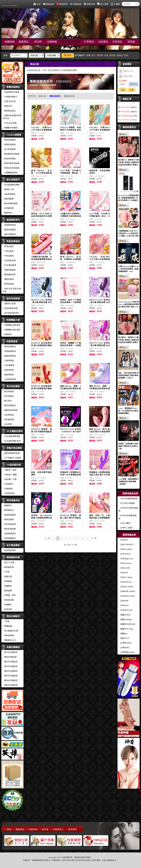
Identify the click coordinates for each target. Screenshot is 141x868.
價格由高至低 (69, 96)
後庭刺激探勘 (9, 515)
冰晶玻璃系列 (9, 534)
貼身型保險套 (9, 159)
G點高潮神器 (9, 194)
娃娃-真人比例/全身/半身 (12, 290)
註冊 (132, 90)
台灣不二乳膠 (125, 528)
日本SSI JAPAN (126, 587)
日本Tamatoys (125, 563)
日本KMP (123, 601)
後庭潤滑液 (8, 375)
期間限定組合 (9, 111)
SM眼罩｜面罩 (10, 470)
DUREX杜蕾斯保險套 (128, 517)
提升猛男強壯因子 (11, 313)
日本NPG (123, 540)
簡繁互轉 (89, 4)
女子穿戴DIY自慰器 (12, 458)
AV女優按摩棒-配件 (12, 441)
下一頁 (94, 538)
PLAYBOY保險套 (127, 503)
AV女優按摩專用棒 (11, 436)
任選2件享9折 (9, 101)
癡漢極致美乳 (9, 275)
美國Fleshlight (125, 619)
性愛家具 (7, 334)
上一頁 (47, 538)
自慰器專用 (8, 370)
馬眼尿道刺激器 (10, 410)
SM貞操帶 (8, 484)
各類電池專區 (9, 550)
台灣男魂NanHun (127, 652)
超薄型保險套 (9, 145)
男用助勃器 (8, 284)
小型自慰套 (8, 251)
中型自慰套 (8, 256)
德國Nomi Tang (126, 629)
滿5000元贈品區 (10, 676)
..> (87, 538)
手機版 (115, 4)
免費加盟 (76, 4)
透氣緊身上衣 (9, 640)
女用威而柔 (8, 208)
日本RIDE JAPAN (127, 591)
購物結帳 (48, 4)
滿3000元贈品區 (10, 666)
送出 (123, 90)
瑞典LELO (124, 638)
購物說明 (62, 4)
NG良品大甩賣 (10, 123)
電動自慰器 (8, 279)
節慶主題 (7, 577)
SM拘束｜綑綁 (10, 475)
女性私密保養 (9, 524)
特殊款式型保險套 (11, 168)
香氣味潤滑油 (9, 356)
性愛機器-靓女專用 (11, 330)
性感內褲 (7, 609)
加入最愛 (103, 4)
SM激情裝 (8, 489)
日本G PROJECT (126, 545)
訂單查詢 (89, 42)
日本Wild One (125, 582)
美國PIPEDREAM (127, 624)
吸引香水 (7, 401)
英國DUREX (125, 615)
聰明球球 (7, 213)
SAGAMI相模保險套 (128, 499)
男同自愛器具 (9, 405)
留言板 (131, 42)
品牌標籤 (52, 42)
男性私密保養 (9, 529)
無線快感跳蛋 (9, 230)
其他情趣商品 (9, 538)
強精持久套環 (9, 304)
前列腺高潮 (8, 420)
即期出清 (7, 106)
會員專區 (73, 829)
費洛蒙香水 (8, 510)
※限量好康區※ (10, 97)
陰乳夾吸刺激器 (10, 203)
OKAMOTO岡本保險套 (128, 509)
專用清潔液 (8, 520)
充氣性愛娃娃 (9, 270)
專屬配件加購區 (10, 128)
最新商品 (24, 42)
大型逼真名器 (9, 260)
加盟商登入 (58, 829)
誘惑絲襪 (7, 591)
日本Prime (124, 605)
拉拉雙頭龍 (8, 415)
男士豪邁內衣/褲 (10, 631)
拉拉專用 (7, 424)
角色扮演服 (8, 600)
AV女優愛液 (8, 365)
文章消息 (117, 42)
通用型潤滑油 (9, 347)
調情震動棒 (8, 199)
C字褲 (6, 572)
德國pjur (123, 634)
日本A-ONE (124, 568)
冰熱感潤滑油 (9, 351)
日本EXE (123, 573)
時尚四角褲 (8, 635)
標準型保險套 (9, 140)
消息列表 (33, 829)
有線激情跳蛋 (9, 225)
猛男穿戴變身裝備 (11, 453)
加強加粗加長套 (10, 308)
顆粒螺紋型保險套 (11, 154)
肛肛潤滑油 (8, 396)
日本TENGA (125, 554)
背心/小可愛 (8, 562)
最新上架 (42, 96)
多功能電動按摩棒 (11, 185)
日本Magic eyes (126, 559)
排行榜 (38, 42)
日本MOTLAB (125, 610)
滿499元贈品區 (10, 657)
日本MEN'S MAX (127, 596)
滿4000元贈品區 (10, 671)
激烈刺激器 (8, 391)
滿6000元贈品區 (10, 680)
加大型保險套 (9, 149)
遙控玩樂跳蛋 (9, 234)
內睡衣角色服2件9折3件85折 (12, 117)
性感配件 (7, 605)
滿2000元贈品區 (10, 662)
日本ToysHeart (125, 549)
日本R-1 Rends (126, 577)
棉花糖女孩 (8, 567)
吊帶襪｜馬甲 (9, 595)
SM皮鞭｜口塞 (10, 479)
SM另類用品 (9, 493)
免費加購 (10, 42)
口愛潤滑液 (8, 361)
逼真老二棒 (8, 189)
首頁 (37, 4)
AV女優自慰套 (9, 265)
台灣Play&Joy (125, 643)
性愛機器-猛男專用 (11, 325)
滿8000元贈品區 (10, 685)
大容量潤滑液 (9, 379)
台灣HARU (124, 648)
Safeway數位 (125, 523)
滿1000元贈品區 (10, 652)
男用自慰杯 (8, 246)
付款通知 (103, 42)
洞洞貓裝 (7, 581)
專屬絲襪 (7, 626)
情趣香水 (7, 505)
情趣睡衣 (7, 586)
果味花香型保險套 (11, 163)
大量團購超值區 (10, 173)
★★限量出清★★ (11, 92)
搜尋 (68, 55)
